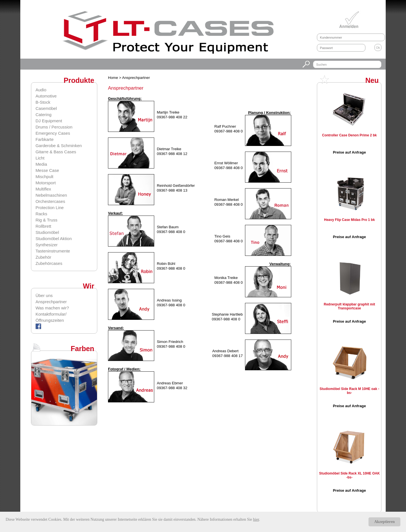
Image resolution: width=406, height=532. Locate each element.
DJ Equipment (49, 121)
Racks (41, 214)
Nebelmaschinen (51, 195)
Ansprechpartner (51, 302)
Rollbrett (43, 226)
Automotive (46, 96)
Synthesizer (47, 245)
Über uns (44, 295)
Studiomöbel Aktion (54, 239)
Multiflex (43, 189)
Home (113, 78)
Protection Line (50, 208)
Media (41, 164)
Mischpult (44, 177)
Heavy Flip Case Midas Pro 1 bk (349, 220)
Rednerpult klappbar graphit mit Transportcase (349, 306)
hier (256, 519)
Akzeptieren (384, 522)
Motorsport (46, 183)
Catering (44, 115)
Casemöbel (46, 108)
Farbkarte (45, 139)
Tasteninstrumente (53, 251)
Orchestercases (50, 201)
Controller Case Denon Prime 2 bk (349, 135)
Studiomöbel (47, 232)
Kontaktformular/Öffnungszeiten (51, 317)
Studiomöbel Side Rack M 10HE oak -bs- (349, 391)
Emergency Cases (53, 133)
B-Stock (43, 102)
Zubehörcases (49, 263)
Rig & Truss (47, 220)
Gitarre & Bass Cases (56, 152)
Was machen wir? (52, 308)
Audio (41, 90)
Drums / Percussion (54, 127)
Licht (40, 158)
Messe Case (47, 170)
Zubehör (43, 257)
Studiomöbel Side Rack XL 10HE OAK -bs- (349, 475)
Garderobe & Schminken (59, 146)
